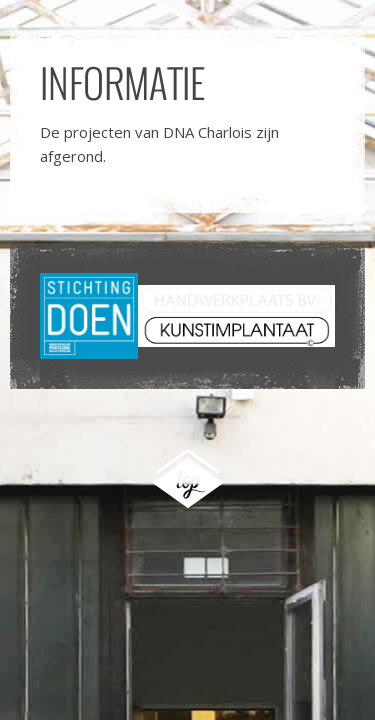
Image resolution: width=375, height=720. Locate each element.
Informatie (122, 82)
